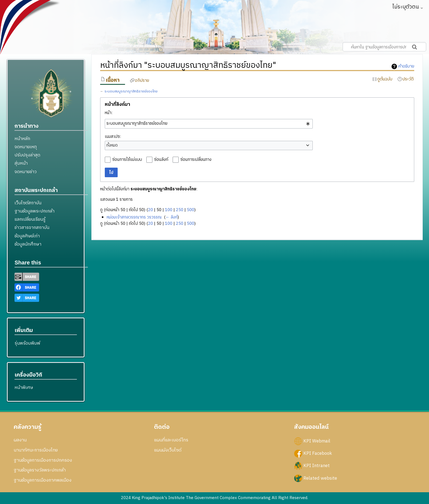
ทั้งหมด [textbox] (112, 145)
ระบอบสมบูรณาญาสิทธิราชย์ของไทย (131, 91)
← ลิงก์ (172, 217)
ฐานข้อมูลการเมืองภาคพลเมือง (43, 480)
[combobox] (209, 124)
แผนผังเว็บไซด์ (168, 450)
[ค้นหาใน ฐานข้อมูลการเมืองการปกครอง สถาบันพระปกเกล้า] (384, 47)
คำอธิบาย (406, 66)
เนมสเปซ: (113, 137)
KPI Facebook (318, 453)
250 (180, 210)
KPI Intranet (317, 466)
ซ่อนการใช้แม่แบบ (127, 160)
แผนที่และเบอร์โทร (171, 440)
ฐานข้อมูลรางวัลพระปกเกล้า (40, 470)
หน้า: (109, 113)
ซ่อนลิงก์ (161, 160)
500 (191, 210)
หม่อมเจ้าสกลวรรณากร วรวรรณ (134, 217)
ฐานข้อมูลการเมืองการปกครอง (43, 460)
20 (150, 210)
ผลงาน (20, 440)
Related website (320, 478)
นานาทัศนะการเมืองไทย (36, 450)
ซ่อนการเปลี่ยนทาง (196, 160)
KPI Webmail (317, 441)
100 (169, 210)
